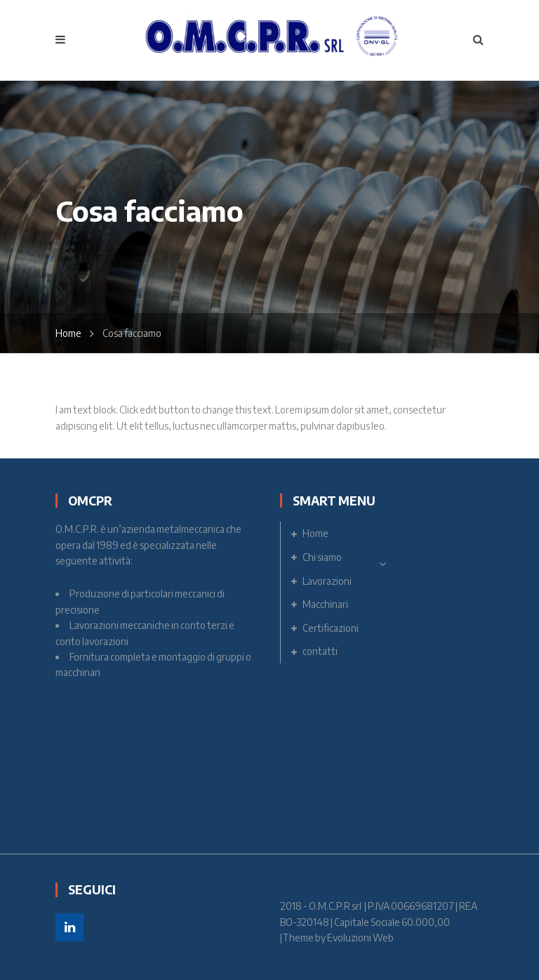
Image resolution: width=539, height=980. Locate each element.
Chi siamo (322, 557)
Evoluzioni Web (360, 938)
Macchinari (325, 604)
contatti (320, 651)
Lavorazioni (327, 581)
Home (68, 333)
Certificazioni (331, 628)
